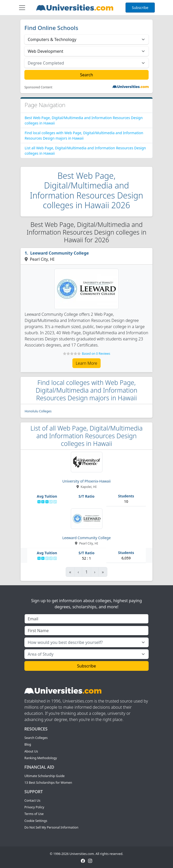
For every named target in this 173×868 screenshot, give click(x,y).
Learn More (86, 363)
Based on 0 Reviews (96, 354)
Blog (28, 744)
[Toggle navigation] (22, 8)
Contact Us (32, 801)
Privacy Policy (34, 807)
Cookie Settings (36, 821)
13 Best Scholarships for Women (48, 783)
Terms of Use (34, 814)
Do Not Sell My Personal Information (51, 827)
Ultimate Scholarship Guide (45, 776)
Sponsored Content (38, 87)
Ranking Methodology (41, 758)
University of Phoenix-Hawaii (86, 481)
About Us (31, 751)
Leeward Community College (60, 253)
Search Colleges (36, 738)
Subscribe (140, 8)
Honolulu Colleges (38, 411)
